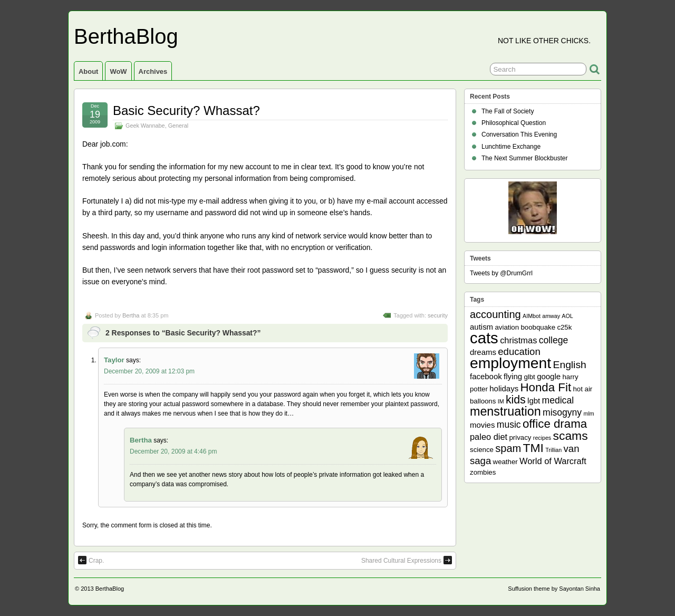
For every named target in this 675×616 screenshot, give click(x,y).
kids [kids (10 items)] (516, 400)
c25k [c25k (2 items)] (564, 327)
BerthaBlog (126, 36)
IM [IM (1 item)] (501, 401)
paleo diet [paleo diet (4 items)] (489, 437)
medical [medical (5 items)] (558, 400)
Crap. (91, 560)
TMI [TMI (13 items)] (533, 448)
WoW (118, 71)
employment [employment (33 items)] (510, 363)
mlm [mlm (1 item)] (589, 413)
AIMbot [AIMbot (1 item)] (532, 316)
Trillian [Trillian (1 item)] (553, 450)
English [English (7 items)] (570, 365)
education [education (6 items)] (519, 352)
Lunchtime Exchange (511, 147)
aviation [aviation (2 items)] (507, 327)
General (178, 126)
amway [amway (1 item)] (551, 316)
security (438, 315)
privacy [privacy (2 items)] (520, 437)
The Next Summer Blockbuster (524, 158)
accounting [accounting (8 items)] (495, 314)
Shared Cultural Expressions (407, 560)
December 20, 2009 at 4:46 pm (173, 451)
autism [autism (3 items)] (481, 327)
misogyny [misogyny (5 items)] (562, 412)
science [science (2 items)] (482, 450)
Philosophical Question (514, 123)
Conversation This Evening (519, 134)
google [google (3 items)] (549, 376)
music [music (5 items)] (509, 425)
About (88, 71)
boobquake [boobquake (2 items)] (538, 327)
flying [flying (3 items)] (513, 376)
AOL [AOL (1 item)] (567, 316)
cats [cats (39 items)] (484, 338)
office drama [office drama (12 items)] (555, 424)
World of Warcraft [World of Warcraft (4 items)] (553, 461)
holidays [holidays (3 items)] (504, 388)
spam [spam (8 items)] (508, 448)
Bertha (131, 315)
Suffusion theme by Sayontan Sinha (554, 589)
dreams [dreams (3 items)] (483, 352)
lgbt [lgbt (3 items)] (534, 401)
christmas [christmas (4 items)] (518, 340)
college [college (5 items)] (554, 340)
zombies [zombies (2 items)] (483, 472)
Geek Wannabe (145, 126)
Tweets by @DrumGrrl (501, 273)
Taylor (114, 360)
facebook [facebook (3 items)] (486, 376)
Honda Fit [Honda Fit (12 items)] (546, 387)
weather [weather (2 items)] (505, 462)
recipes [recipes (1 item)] (542, 438)
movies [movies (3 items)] (482, 425)
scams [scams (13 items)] (571, 436)
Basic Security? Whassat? (186, 110)
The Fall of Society (508, 111)
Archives (153, 71)
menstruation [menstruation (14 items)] (505, 411)
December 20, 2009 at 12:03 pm (149, 371)
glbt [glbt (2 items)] (529, 377)
